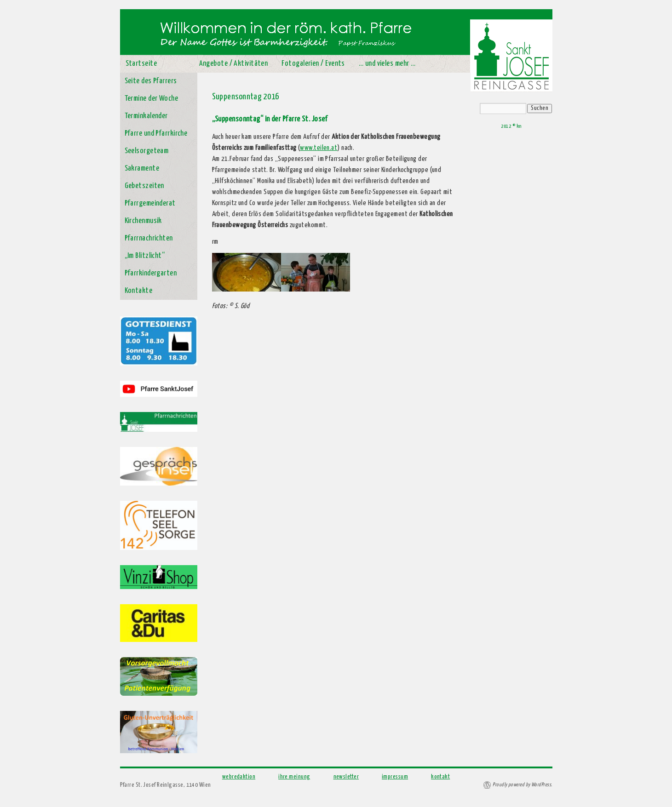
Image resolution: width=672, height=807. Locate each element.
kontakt (440, 777)
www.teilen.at (319, 148)
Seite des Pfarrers (151, 81)
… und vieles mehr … (387, 64)
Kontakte (139, 291)
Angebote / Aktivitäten (234, 64)
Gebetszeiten (144, 186)
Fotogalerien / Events (313, 64)
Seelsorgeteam (147, 151)
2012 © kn (511, 126)
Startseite (141, 64)
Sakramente (142, 169)
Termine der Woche (152, 99)
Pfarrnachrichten (149, 238)
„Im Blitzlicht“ (145, 256)
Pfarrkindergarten (151, 273)
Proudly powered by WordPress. (522, 785)
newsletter (346, 777)
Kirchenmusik (143, 221)
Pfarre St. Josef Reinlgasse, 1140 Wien (166, 785)
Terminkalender (146, 116)
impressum (395, 777)
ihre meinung (294, 777)
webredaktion (239, 777)
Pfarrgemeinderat (150, 203)
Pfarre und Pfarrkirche (156, 134)
